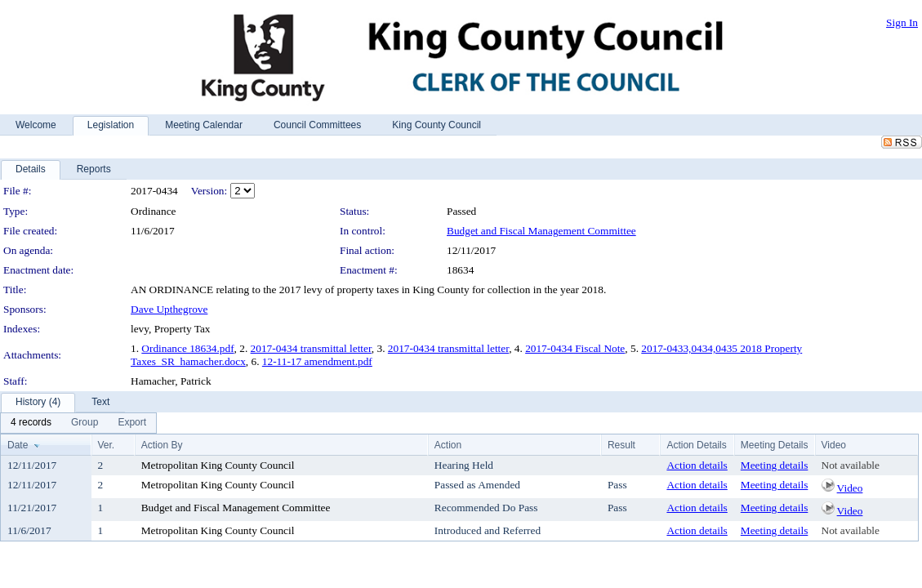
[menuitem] (31, 423)
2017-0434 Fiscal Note (575, 348)
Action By (162, 445)
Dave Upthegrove (169, 309)
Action (448, 445)
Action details (697, 465)
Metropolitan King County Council (218, 465)
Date (18, 445)
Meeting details (775, 465)
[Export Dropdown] (132, 423)
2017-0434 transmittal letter (311, 348)
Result (621, 445)
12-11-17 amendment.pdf (317, 361)
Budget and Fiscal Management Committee (541, 231)
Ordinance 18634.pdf (187, 348)
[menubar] (78, 423)
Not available (851, 465)
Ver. (107, 445)
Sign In (902, 22)
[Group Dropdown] (85, 423)
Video (850, 488)
